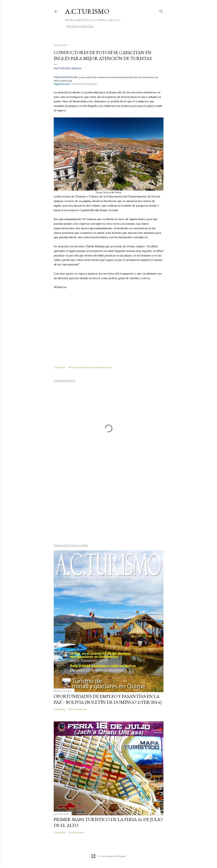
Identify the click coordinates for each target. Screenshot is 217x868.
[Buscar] (161, 11)
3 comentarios (76, 832)
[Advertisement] (109, 508)
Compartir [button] (60, 367)
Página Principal (80, 27)
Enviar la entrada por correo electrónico (90, 367)
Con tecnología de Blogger (109, 856)
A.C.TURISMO (87, 11)
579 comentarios (77, 709)
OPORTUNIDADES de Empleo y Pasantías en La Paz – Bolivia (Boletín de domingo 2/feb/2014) (108, 699)
